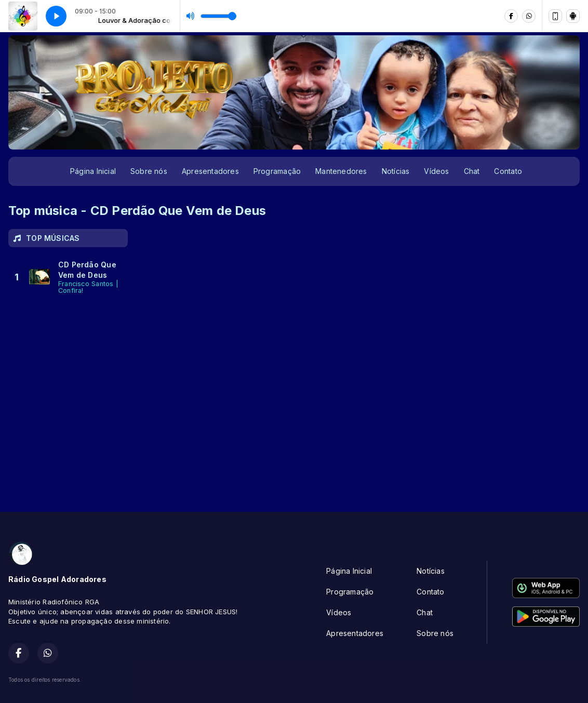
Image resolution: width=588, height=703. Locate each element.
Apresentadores (210, 171)
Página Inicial (93, 171)
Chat (472, 171)
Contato (508, 171)
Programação (277, 171)
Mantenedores (341, 171)
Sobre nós (149, 171)
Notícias (396, 171)
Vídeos (436, 171)
